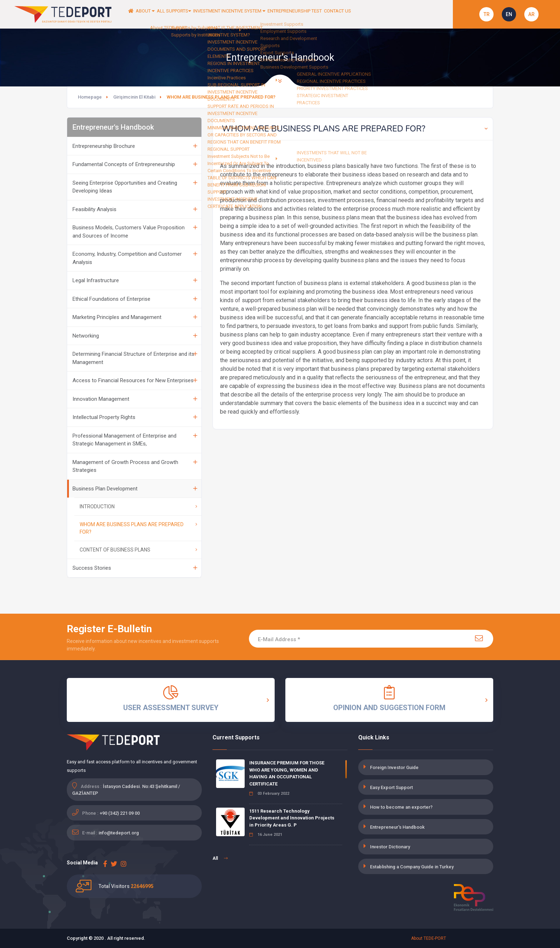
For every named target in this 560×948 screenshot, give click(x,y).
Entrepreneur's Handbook (397, 827)
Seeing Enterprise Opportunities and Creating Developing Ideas (135, 187)
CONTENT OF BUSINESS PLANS (138, 550)
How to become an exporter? (401, 807)
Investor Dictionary (390, 847)
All (220, 858)
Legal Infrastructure (135, 280)
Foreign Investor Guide (394, 767)
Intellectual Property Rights (135, 417)
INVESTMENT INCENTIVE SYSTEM (270, 14)
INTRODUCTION (138, 507)
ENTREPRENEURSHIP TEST (352, 14)
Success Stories (135, 568)
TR (487, 14)
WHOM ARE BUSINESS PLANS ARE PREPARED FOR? (138, 528)
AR (531, 14)
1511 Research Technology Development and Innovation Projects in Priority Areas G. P (292, 818)
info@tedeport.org (119, 833)
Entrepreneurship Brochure (135, 146)
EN (509, 14)
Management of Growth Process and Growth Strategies (135, 466)
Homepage (90, 97)
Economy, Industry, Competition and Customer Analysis (135, 258)
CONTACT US (407, 14)
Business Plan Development (135, 489)
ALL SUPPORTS (199, 14)
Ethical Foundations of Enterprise (135, 299)
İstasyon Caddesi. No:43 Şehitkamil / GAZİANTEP (126, 790)
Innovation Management (135, 399)
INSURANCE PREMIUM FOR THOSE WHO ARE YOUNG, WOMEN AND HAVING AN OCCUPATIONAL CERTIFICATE (287, 773)
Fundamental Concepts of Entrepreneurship (135, 164)
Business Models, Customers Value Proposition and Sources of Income (135, 232)
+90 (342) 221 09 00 (120, 813)
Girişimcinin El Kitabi (134, 97)
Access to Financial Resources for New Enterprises (135, 380)
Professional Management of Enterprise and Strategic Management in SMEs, (135, 440)
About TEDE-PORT (429, 938)
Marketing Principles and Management (135, 317)
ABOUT (158, 14)
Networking (135, 336)
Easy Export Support (391, 787)
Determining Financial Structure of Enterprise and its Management (135, 358)
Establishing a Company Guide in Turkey (412, 867)
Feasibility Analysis (135, 209)
